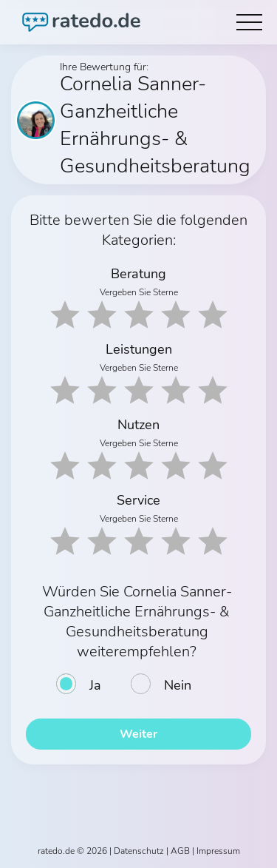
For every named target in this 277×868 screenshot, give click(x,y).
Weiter (138, 734)
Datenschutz (139, 851)
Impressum (218, 851)
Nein (178, 685)
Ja (95, 685)
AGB (180, 851)
